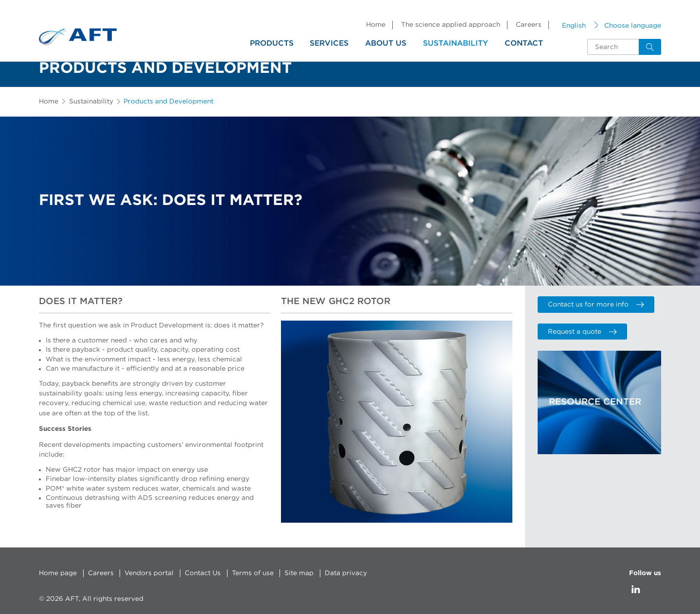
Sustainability (455, 43)
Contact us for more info (596, 305)
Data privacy (346, 573)
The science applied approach (451, 25)
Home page (58, 573)
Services (329, 43)
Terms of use (253, 573)
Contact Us (203, 573)
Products (272, 43)
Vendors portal (149, 573)
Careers (529, 25)
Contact (524, 43)
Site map (299, 573)
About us (386, 43)
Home (376, 25)
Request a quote (582, 332)
